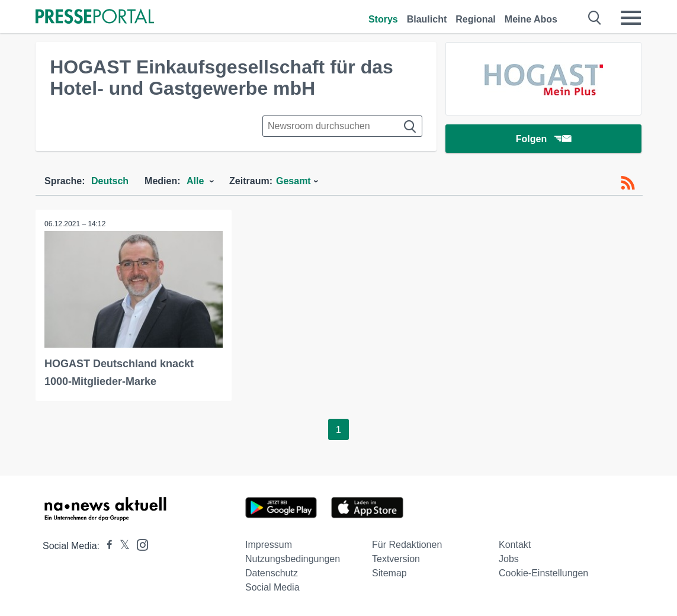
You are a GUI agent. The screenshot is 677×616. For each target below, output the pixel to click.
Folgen (543, 139)
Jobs (509, 559)
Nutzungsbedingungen (293, 559)
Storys (383, 19)
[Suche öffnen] (595, 18)
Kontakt (515, 545)
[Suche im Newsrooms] (342, 126)
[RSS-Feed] (628, 183)
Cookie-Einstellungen (543, 573)
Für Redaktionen (407, 545)
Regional (476, 19)
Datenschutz (272, 573)
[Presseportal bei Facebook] (106, 546)
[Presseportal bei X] (121, 546)
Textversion (396, 559)
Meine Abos (531, 19)
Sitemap (389, 573)
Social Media (272, 587)
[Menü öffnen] (631, 18)
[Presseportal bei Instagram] (139, 544)
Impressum (269, 545)
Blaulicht (427, 19)
